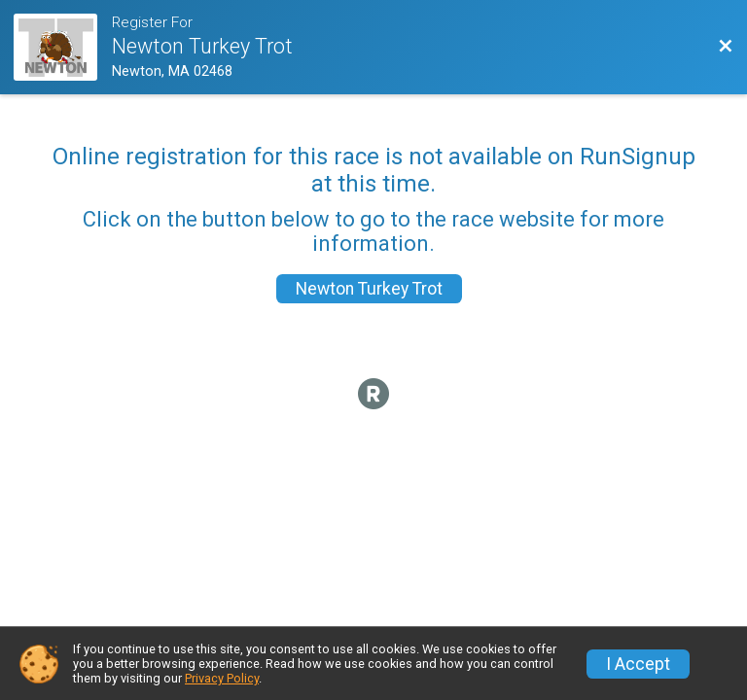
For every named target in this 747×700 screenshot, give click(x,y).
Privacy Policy (222, 678)
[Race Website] (63, 47)
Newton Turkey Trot (369, 289)
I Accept (638, 664)
